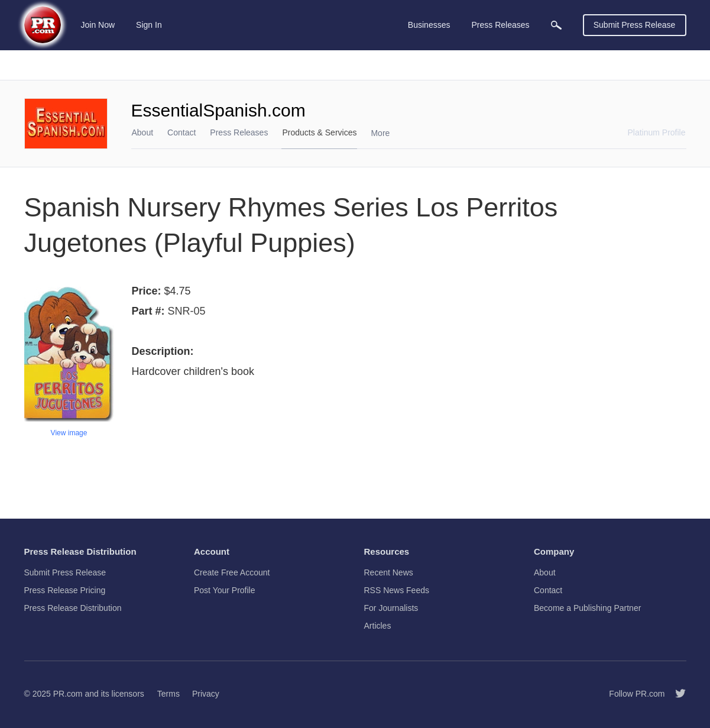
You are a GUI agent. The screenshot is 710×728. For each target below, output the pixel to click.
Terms (168, 694)
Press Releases (239, 132)
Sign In (149, 25)
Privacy (206, 694)
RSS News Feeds (397, 590)
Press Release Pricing (65, 590)
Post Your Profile (225, 590)
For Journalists (391, 608)
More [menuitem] (380, 133)
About (143, 132)
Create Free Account (232, 572)
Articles (378, 626)
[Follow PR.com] (676, 694)
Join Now (98, 25)
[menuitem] (556, 25)
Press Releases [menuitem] (500, 25)
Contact (181, 132)
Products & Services (319, 132)
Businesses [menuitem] (429, 25)
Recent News (389, 572)
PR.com (68, 694)
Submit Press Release (635, 25)
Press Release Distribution (73, 608)
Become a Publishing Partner (587, 608)
